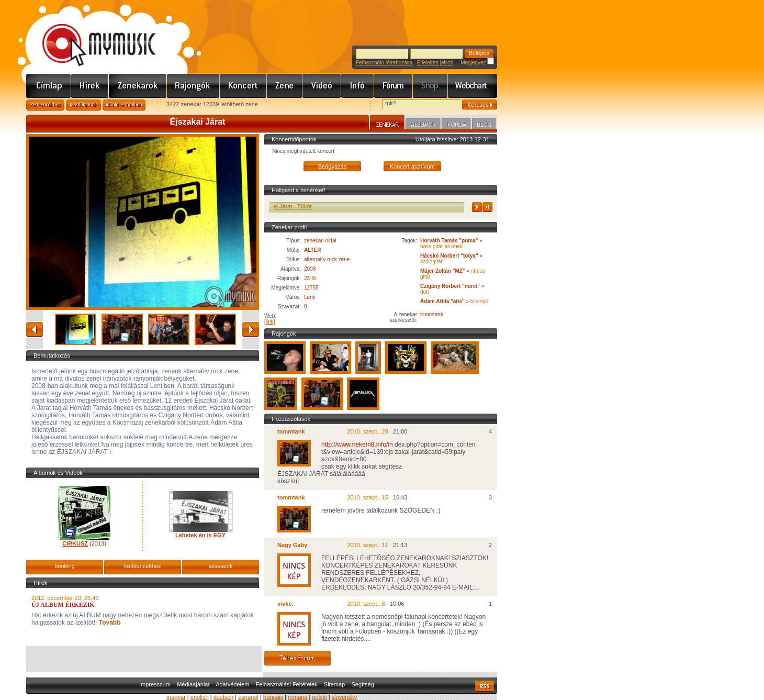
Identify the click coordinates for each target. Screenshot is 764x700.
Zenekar (387, 124)
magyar (176, 697)
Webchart (473, 86)
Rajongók (193, 86)
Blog (484, 125)
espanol (248, 697)
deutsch (224, 697)
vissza (35, 329)
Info (358, 86)
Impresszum (155, 684)
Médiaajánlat (193, 684)
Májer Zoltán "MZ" (443, 271)
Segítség (362, 684)
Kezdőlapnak (83, 105)
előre (251, 329)
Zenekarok (138, 86)
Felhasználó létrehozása (384, 63)
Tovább (109, 623)
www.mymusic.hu (90, 34)
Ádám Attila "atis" (442, 301)
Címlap (49, 86)
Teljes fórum (297, 658)
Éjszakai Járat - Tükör (320, 206)
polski (319, 697)
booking (65, 566)
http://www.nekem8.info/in (357, 445)
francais (273, 697)
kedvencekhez (142, 566)
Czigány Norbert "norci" (450, 286)
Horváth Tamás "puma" (450, 241)
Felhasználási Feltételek (287, 684)
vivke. (285, 604)
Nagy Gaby (292, 545)
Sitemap (334, 684)
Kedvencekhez (45, 105)
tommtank (432, 314)
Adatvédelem (232, 684)
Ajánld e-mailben (124, 105)
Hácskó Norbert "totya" (449, 256)
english (200, 697)
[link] (270, 322)
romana (297, 697)
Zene (285, 86)
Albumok (423, 125)
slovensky (344, 697)
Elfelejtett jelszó (435, 63)
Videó (322, 86)
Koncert (243, 86)
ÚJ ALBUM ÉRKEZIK (63, 605)
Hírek (90, 86)
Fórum (394, 86)
